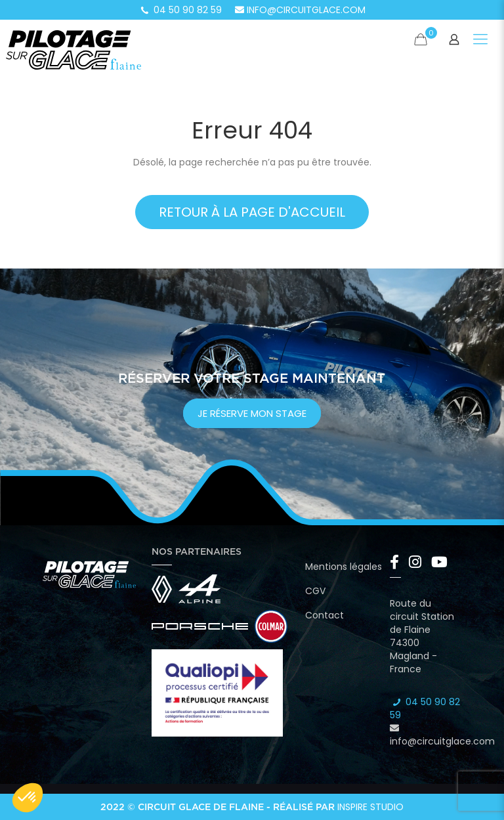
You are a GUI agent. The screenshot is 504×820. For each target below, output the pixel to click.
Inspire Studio (370, 807)
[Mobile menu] (480, 39)
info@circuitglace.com (300, 10)
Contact (325, 615)
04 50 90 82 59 (180, 10)
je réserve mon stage (252, 413)
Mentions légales (344, 567)
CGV (315, 591)
